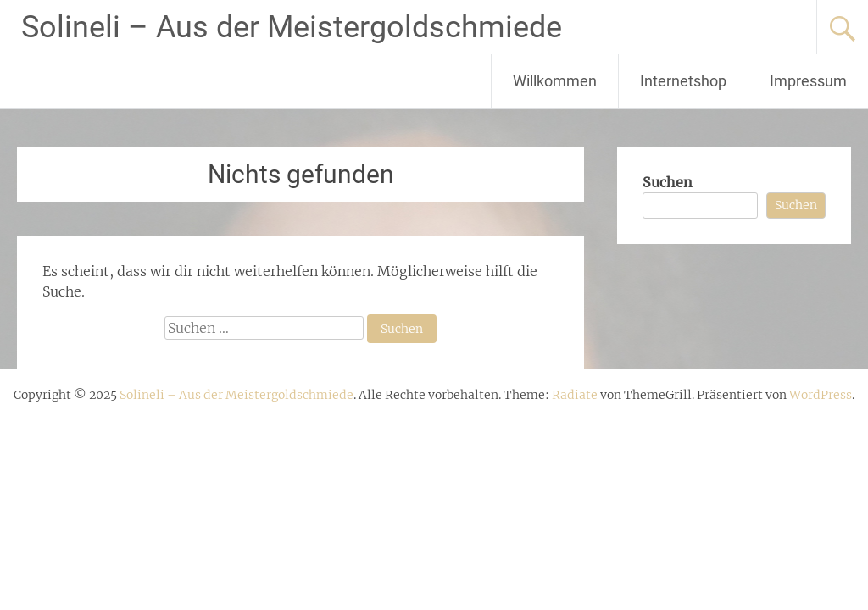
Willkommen (555, 81)
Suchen (668, 182)
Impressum (808, 81)
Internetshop (683, 81)
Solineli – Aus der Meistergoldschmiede (292, 27)
